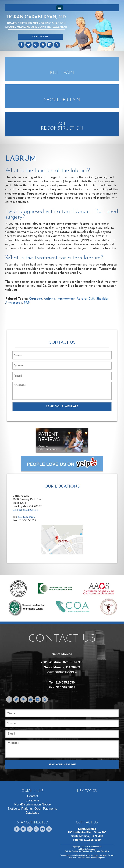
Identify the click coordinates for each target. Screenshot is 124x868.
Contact (33, 796)
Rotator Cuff (86, 299)
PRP (27, 303)
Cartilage (36, 299)
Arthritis (49, 299)
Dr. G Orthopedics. (94, 847)
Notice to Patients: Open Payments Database (33, 811)
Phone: (87, 840)
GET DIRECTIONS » (25, 510)
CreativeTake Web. (102, 851)
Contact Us (40, 37)
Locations (32, 800)
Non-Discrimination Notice (33, 804)
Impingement (66, 299)
